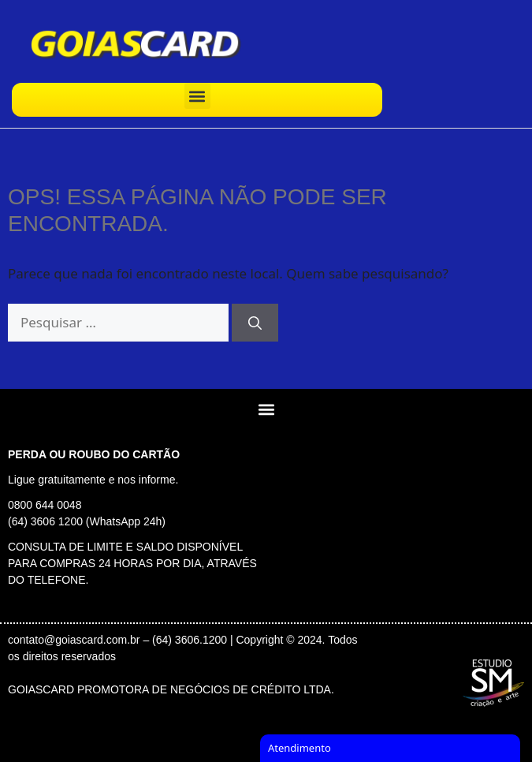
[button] (197, 96)
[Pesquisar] (255, 323)
